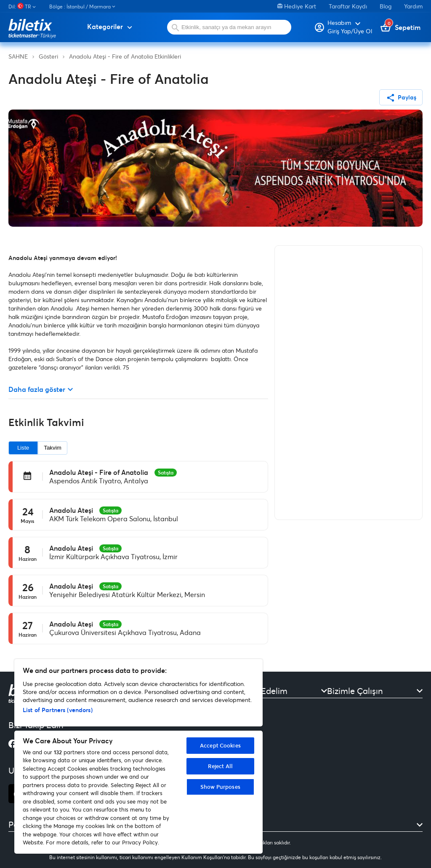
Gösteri (48, 56)
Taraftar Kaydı (348, 6)
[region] (138, 756)
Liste (23, 448)
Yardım (413, 6)
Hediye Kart (297, 6)
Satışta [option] (166, 472)
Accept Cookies (220, 745)
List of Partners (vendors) (58, 710)
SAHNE (18, 56)
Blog (386, 6)
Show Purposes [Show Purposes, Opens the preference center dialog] (220, 787)
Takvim (52, 448)
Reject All (220, 766)
